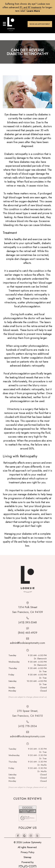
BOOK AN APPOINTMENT (40, 24)
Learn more (33, 11)
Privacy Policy (27, 852)
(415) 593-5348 (28, 634)
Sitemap (27, 857)
